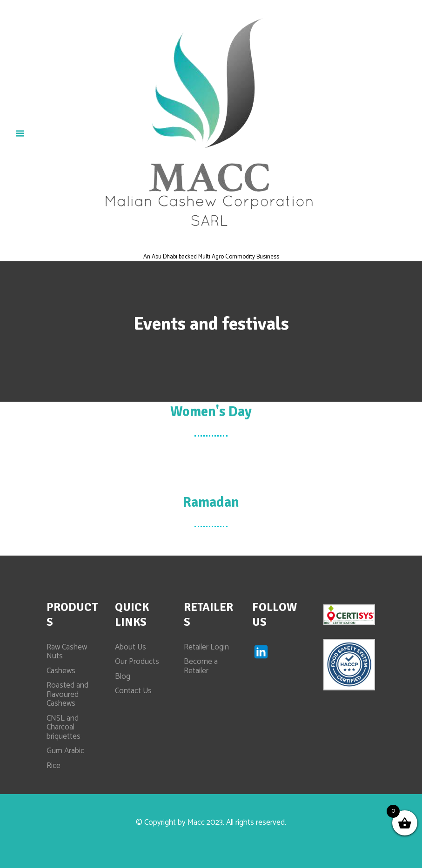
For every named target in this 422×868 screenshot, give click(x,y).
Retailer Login (206, 647)
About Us (131, 647)
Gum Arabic (65, 751)
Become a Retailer (201, 666)
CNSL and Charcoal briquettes (64, 727)
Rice (54, 766)
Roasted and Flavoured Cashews (67, 694)
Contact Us (133, 691)
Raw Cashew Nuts (67, 652)
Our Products (137, 662)
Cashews (61, 671)
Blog (123, 676)
